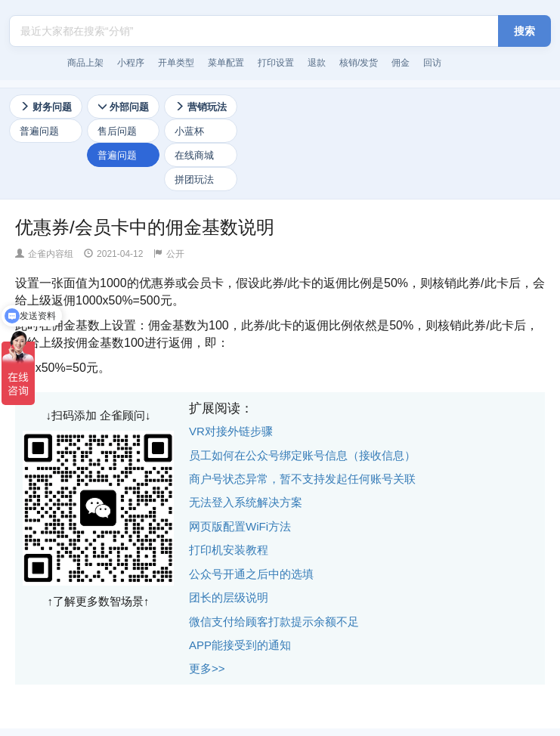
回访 (432, 63)
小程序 (131, 63)
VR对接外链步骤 (231, 431)
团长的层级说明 (229, 597)
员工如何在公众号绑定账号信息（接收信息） (302, 455)
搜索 (524, 31)
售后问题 (117, 131)
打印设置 (276, 63)
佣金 (401, 63)
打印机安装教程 (229, 550)
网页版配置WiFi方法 (240, 526)
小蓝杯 (189, 131)
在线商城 (194, 155)
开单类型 (176, 63)
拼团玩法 (194, 179)
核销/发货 (359, 63)
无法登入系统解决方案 (246, 502)
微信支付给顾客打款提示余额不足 (274, 622)
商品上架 (85, 63)
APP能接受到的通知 (240, 645)
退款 (317, 63)
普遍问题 (39, 131)
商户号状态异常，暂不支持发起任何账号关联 (302, 479)
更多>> (207, 668)
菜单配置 (226, 63)
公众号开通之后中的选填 (251, 574)
